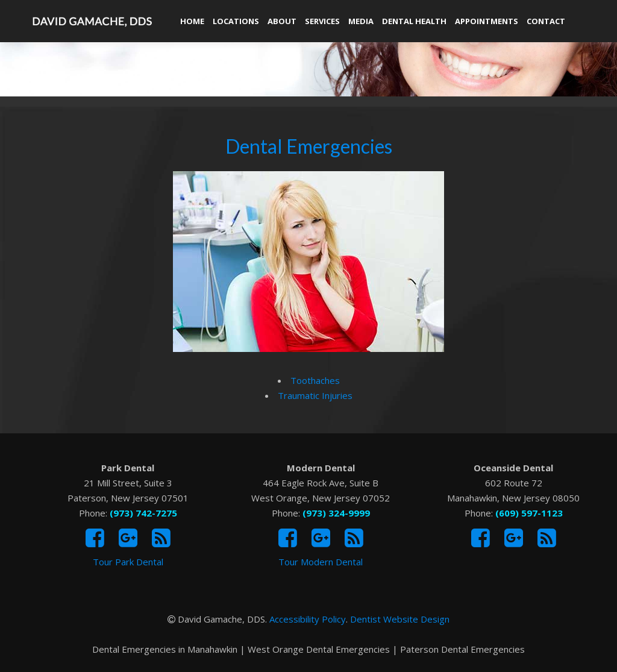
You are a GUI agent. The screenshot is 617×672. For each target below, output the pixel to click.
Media (361, 21)
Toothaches (315, 380)
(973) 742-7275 (143, 513)
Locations (236, 21)
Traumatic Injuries (315, 395)
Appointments (487, 21)
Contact (546, 21)
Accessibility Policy (308, 619)
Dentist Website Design (400, 619)
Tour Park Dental (128, 562)
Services (322, 21)
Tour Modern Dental (321, 562)
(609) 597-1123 (529, 513)
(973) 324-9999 (336, 513)
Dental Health (414, 21)
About (282, 21)
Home (192, 21)
